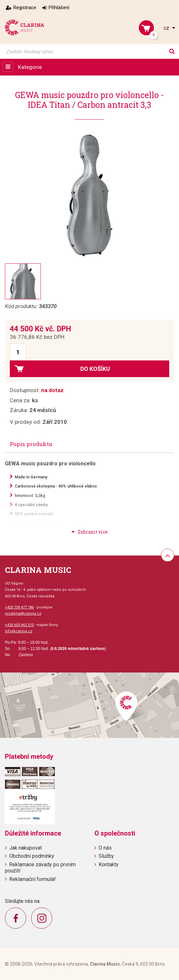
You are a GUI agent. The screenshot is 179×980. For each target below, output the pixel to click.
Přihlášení (59, 8)
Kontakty (109, 864)
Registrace (25, 8)
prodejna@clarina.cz (23, 614)
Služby (106, 856)
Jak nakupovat (25, 848)
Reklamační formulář (32, 879)
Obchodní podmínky (32, 856)
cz (167, 28)
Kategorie (30, 67)
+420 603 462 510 (19, 625)
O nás (105, 848)
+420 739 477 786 (19, 607)
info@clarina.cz (19, 631)
